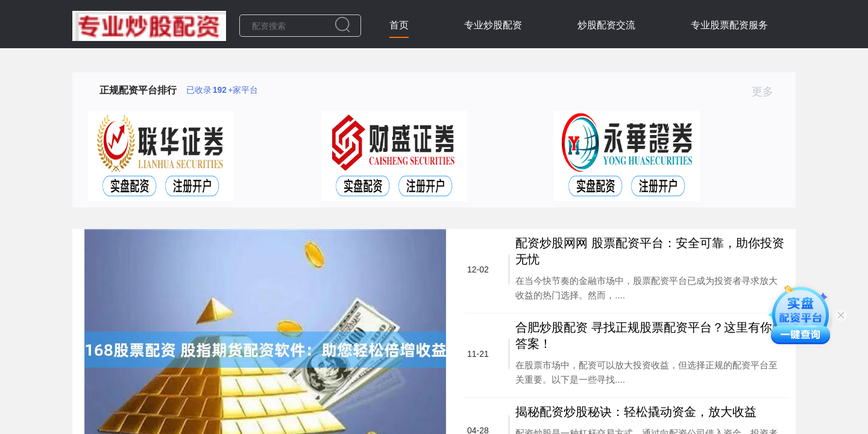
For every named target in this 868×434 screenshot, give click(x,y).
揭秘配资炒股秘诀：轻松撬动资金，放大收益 (636, 412)
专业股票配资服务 (729, 25)
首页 (399, 25)
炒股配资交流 (606, 25)
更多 (768, 92)
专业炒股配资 (493, 25)
